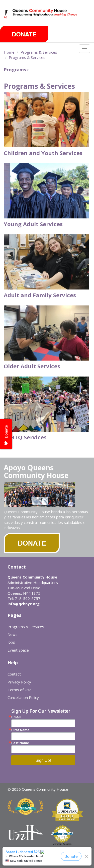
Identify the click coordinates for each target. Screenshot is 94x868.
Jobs (11, 642)
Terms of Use (20, 690)
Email (16, 717)
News (13, 634)
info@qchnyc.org (24, 604)
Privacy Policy (19, 682)
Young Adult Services (33, 224)
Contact (14, 674)
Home (9, 52)
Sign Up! (43, 760)
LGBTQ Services (25, 437)
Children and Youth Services (43, 153)
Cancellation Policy (23, 697)
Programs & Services (39, 52)
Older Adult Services (32, 366)
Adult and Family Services (40, 295)
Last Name (20, 743)
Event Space (18, 650)
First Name (20, 730)
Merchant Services (62, 844)
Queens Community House (45, 17)
